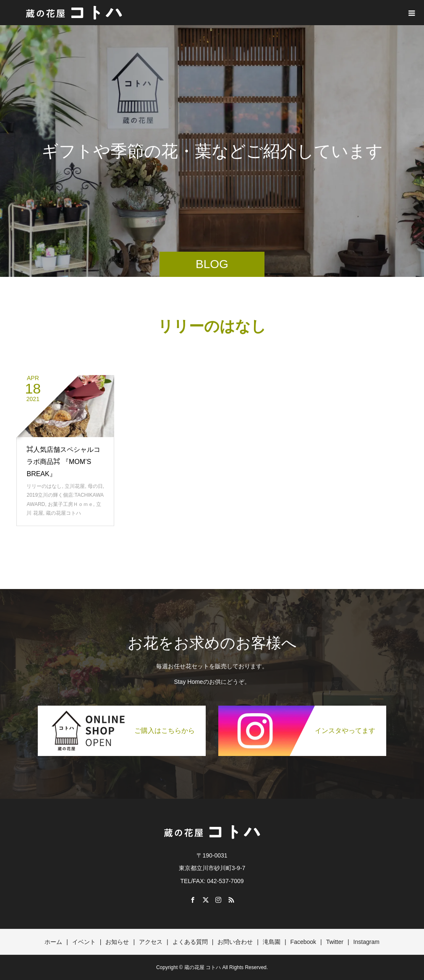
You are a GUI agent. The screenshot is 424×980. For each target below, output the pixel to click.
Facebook (303, 942)
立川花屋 (75, 486)
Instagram (366, 942)
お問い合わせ (235, 942)
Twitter (335, 942)
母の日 (95, 486)
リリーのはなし (44, 486)
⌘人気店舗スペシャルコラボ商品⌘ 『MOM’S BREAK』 (63, 462)
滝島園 (272, 942)
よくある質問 (190, 942)
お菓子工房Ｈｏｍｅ (71, 504)
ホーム (53, 942)
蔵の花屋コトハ (63, 513)
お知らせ (117, 942)
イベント (84, 942)
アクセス (151, 942)
